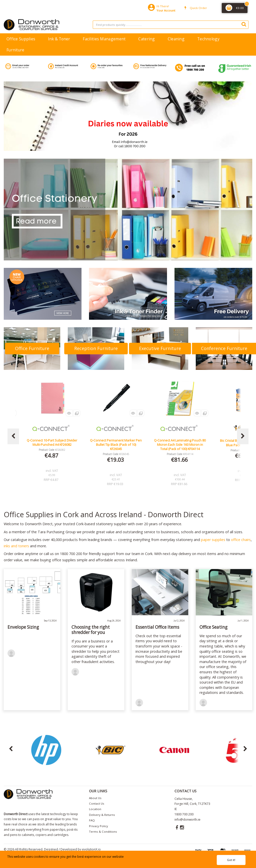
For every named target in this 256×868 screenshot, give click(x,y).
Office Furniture (32, 348)
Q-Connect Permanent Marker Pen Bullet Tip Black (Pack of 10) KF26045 (180, 445)
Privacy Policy (98, 826)
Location (95, 809)
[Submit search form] (244, 24)
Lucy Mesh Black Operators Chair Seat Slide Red (52, 442)
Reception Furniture (96, 348)
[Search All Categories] (171, 25)
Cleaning (176, 39)
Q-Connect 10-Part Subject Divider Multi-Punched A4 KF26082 (116, 442)
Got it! (231, 860)
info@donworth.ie (187, 820)
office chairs (241, 540)
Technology (208, 39)
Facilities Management (104, 39)
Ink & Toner (59, 39)
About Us (95, 798)
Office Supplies (21, 39)
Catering (146, 39)
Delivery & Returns (102, 815)
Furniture (15, 50)
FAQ (92, 820)
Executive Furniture (160, 348)
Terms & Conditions (103, 832)
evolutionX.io (91, 849)
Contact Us (97, 803)
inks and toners (16, 546)
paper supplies (213, 540)
